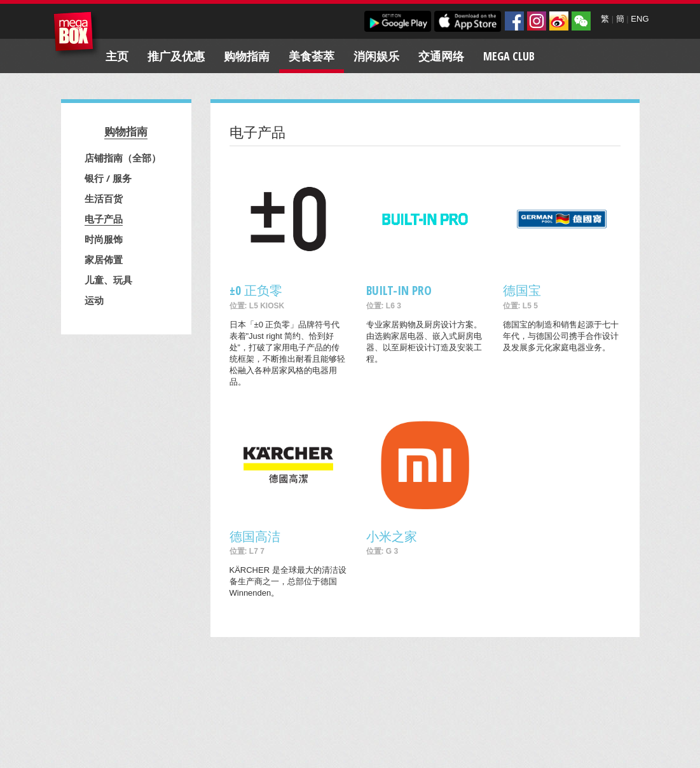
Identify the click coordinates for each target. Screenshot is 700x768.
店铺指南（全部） (123, 158)
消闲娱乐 (376, 56)
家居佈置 (104, 259)
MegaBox (77, 35)
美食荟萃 (312, 56)
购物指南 (247, 56)
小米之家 (392, 536)
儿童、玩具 (108, 280)
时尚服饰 (104, 239)
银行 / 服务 (108, 178)
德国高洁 (255, 536)
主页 (117, 56)
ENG (640, 19)
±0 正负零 (256, 290)
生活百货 (104, 198)
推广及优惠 (176, 56)
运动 (94, 300)
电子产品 (104, 219)
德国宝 (522, 290)
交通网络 (441, 56)
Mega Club (509, 56)
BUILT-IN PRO (399, 290)
